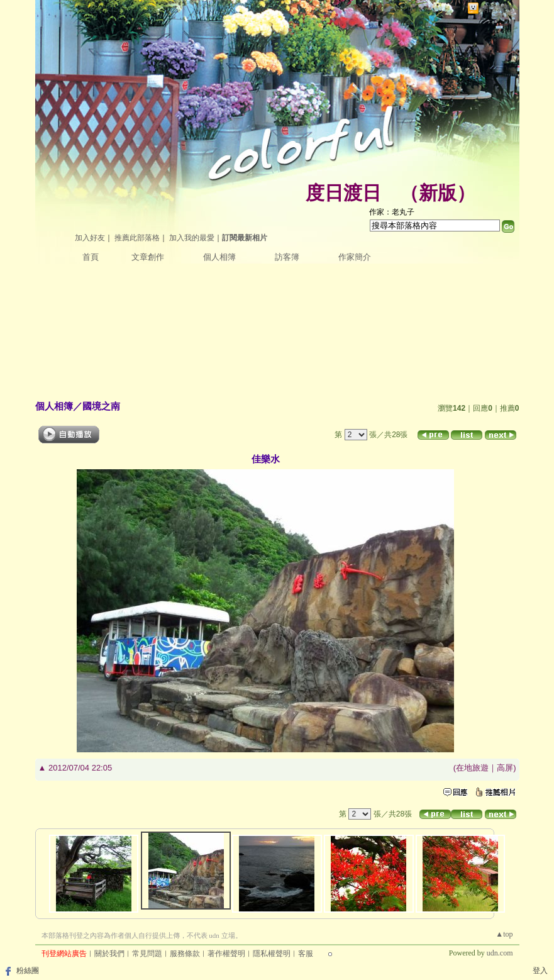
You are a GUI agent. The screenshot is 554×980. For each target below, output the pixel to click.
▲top (504, 934)
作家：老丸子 (392, 212)
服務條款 (185, 954)
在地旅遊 (472, 768)
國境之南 (101, 406)
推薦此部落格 (137, 238)
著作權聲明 (226, 954)
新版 (438, 193)
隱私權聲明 (272, 954)
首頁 (91, 257)
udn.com (500, 953)
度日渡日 (343, 193)
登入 (540, 971)
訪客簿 (287, 257)
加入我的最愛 (192, 238)
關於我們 (109, 954)
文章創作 (148, 257)
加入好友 (90, 238)
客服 (306, 954)
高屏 (505, 768)
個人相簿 (219, 257)
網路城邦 (497, 8)
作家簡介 (355, 257)
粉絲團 (28, 971)
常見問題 (147, 954)
